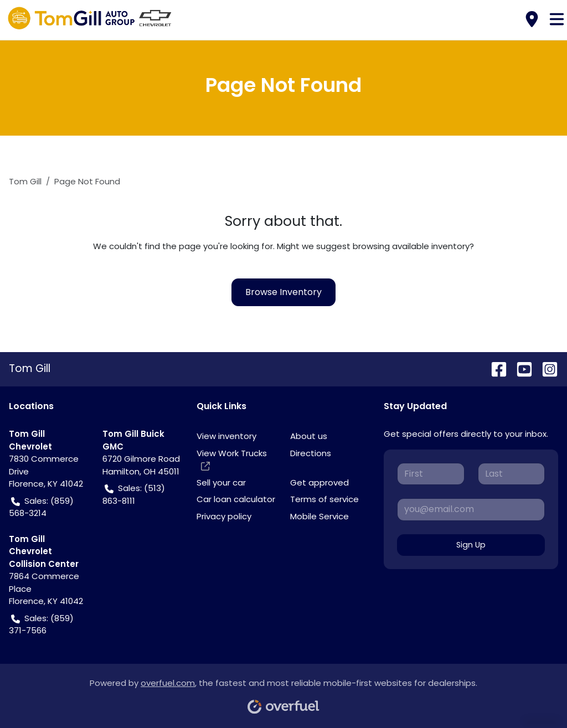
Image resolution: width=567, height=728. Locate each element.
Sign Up (471, 545)
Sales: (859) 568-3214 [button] (41, 507)
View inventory (226, 436)
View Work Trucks (232, 460)
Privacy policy (224, 516)
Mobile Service (319, 516)
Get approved (319, 482)
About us (309, 436)
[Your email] (471, 509)
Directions (311, 453)
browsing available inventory (411, 246)
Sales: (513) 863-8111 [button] (134, 494)
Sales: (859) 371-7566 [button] (41, 624)
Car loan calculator (236, 499)
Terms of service (324, 499)
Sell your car (221, 482)
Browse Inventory (283, 292)
